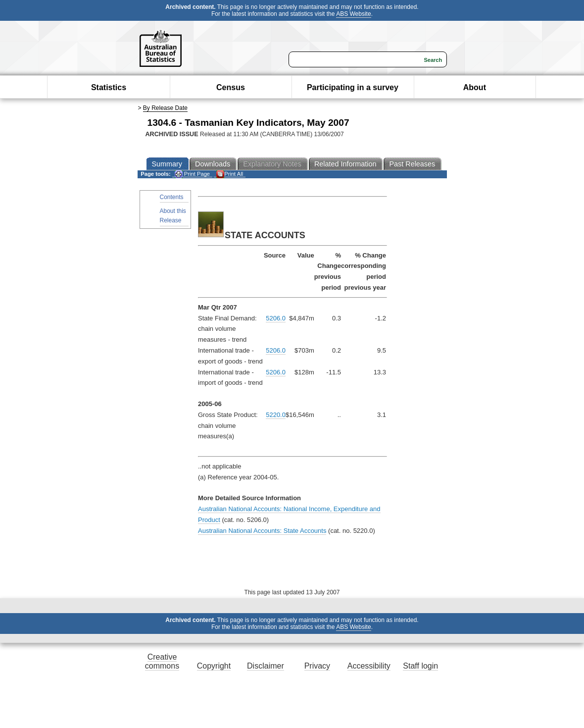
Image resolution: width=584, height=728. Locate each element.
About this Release (173, 216)
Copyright (214, 666)
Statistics (109, 87)
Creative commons (162, 661)
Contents (172, 197)
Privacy (317, 666)
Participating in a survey (353, 87)
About (475, 87)
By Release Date (165, 108)
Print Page (192, 174)
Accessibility (369, 666)
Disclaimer (266, 666)
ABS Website (353, 14)
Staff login (420, 666)
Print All (230, 174)
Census (231, 87)
